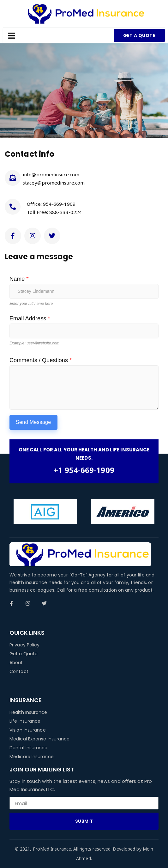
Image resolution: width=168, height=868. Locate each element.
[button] (139, 35)
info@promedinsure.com (51, 174)
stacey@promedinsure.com (54, 183)
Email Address (30, 318)
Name (19, 279)
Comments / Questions (41, 360)
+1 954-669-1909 (84, 470)
